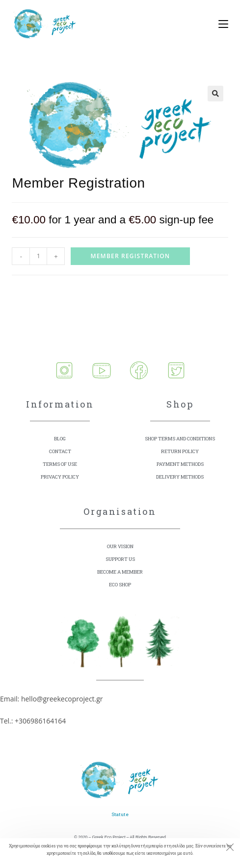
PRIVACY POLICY (60, 477)
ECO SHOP (120, 585)
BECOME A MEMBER (120, 572)
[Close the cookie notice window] (230, 848)
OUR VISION (120, 546)
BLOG (60, 439)
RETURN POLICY (180, 451)
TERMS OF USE (60, 464)
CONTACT (60, 451)
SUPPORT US (120, 559)
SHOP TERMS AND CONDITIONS (180, 439)
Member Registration (130, 256)
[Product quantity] (38, 256)
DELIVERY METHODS (180, 477)
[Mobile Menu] (220, 24)
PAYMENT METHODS (180, 464)
